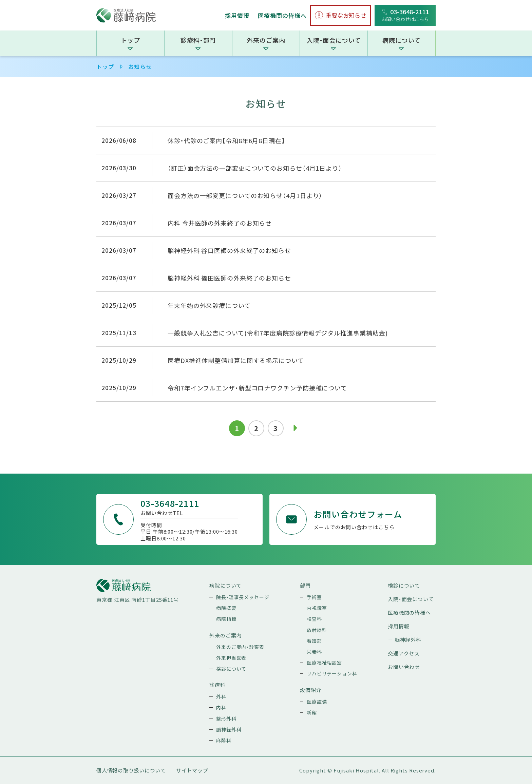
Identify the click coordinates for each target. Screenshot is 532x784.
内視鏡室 (317, 608)
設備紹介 (311, 690)
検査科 (314, 619)
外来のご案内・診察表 (240, 647)
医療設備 (317, 702)
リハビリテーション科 (332, 673)
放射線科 (317, 630)
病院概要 (226, 608)
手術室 (314, 597)
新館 (312, 712)
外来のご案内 (266, 40)
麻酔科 (224, 740)
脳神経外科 (229, 729)
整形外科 (226, 719)
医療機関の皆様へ (282, 15)
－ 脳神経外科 (405, 640)
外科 (221, 696)
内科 (221, 707)
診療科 (217, 685)
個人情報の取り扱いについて (131, 770)
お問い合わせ (404, 667)
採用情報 (237, 15)
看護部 (314, 641)
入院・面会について (334, 40)
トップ (130, 40)
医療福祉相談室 (324, 663)
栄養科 (314, 652)
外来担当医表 (231, 658)
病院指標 (226, 619)
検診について (231, 669)
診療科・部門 (198, 40)
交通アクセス (404, 653)
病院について (401, 40)
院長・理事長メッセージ (243, 597)
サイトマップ (192, 770)
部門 (305, 585)
